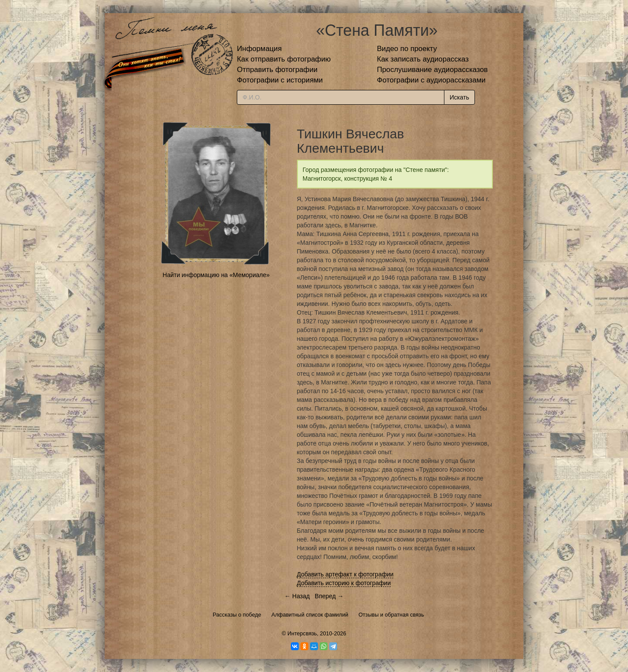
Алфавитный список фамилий (310, 615)
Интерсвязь (302, 634)
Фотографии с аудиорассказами (431, 80)
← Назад (297, 596)
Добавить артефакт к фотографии (345, 574)
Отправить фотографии (277, 70)
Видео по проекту (407, 49)
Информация (259, 49)
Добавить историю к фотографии (344, 583)
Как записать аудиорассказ (423, 59)
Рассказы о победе (237, 615)
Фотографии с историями (280, 80)
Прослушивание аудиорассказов (432, 70)
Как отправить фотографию (284, 59)
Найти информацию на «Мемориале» (216, 275)
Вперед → (329, 596)
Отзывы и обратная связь (391, 615)
